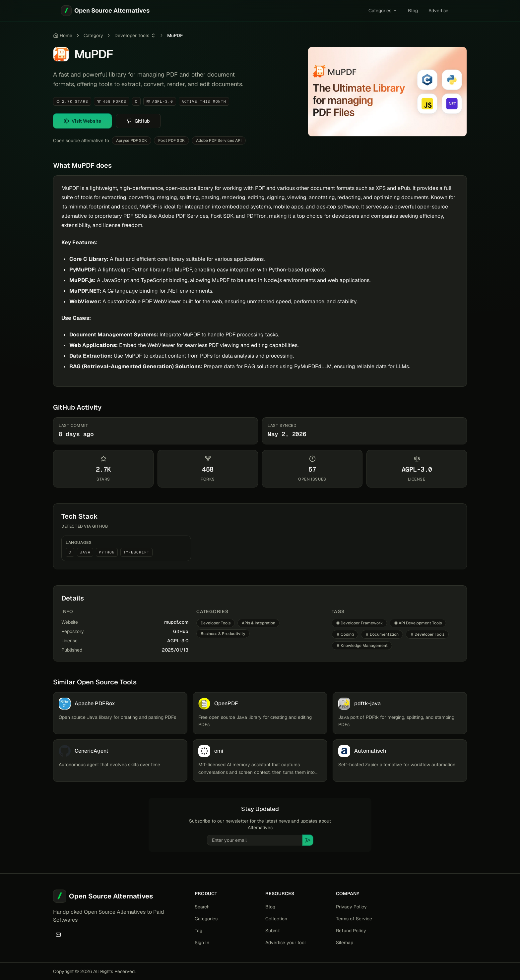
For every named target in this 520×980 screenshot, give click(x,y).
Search (202, 907)
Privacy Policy (351, 907)
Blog (413, 11)
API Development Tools (418, 623)
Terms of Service (354, 919)
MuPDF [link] (175, 35)
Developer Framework (359, 623)
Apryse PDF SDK (131, 141)
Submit (273, 931)
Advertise (438, 11)
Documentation (382, 634)
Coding (345, 634)
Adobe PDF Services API (219, 141)
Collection (276, 919)
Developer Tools (132, 35)
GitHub (181, 631)
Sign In (202, 943)
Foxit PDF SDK (171, 141)
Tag (198, 931)
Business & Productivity (223, 634)
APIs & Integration (259, 623)
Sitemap (345, 943)
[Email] (58, 935)
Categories (383, 11)
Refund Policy (351, 931)
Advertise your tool (286, 943)
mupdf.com (176, 622)
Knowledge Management (362, 646)
